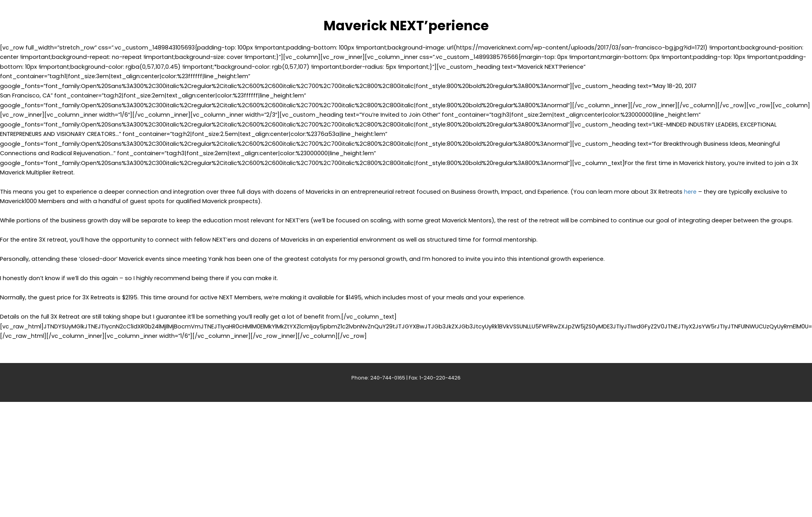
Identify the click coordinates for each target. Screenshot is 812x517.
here (690, 192)
